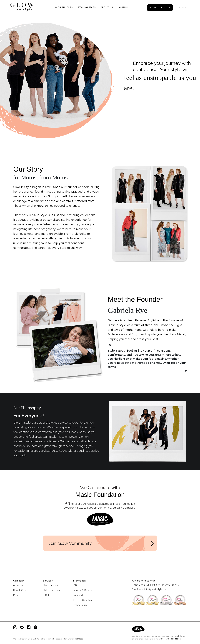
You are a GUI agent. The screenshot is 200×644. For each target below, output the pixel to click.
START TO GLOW (160, 8)
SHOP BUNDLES (64, 7)
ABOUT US (107, 7)
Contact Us (78, 595)
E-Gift (46, 595)
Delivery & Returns (82, 590)
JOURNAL (123, 7)
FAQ (75, 585)
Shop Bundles (50, 585)
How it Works (20, 590)
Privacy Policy (80, 605)
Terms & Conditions (83, 600)
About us (18, 585)
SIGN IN (183, 8)
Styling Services (51, 590)
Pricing (17, 595)
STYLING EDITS (87, 7)
